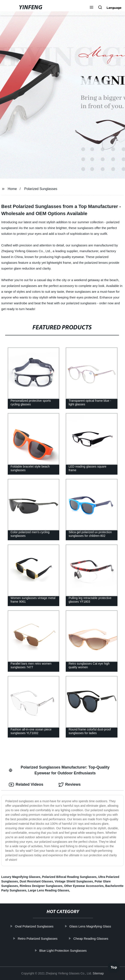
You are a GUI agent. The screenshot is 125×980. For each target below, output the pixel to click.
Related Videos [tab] (26, 785)
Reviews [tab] (70, 785)
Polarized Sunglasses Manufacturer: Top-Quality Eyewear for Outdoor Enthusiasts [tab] (59, 770)
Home (12, 189)
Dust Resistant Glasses (36, 881)
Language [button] (114, 8)
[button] (91, 8)
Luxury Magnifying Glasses (21, 877)
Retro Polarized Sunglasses (42, 939)
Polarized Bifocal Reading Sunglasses (69, 877)
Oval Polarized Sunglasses (39, 926)
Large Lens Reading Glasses (48, 890)
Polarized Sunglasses (41, 189)
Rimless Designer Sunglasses (41, 886)
